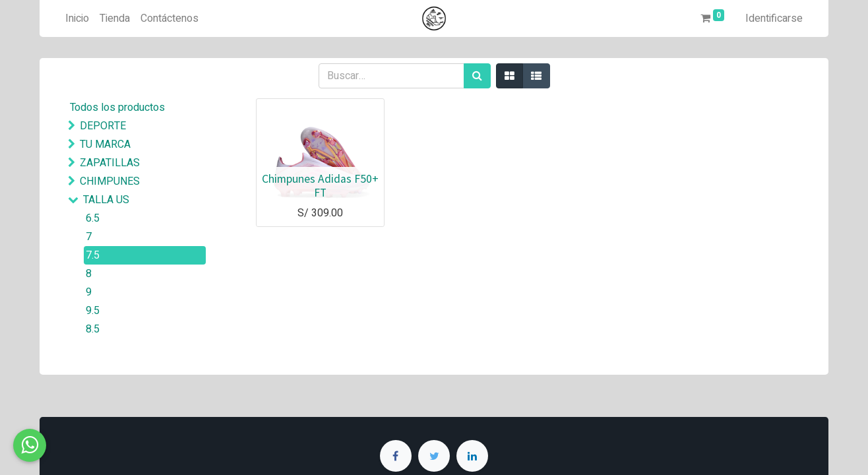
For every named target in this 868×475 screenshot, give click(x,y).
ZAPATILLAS (110, 163)
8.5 (93, 329)
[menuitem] (77, 18)
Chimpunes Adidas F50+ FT (320, 186)
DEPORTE (103, 126)
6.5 (93, 218)
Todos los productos (117, 108)
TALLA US (106, 200)
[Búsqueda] (477, 76)
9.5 (93, 311)
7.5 (93, 255)
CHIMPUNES (110, 181)
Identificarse (774, 18)
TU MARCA (105, 144)
